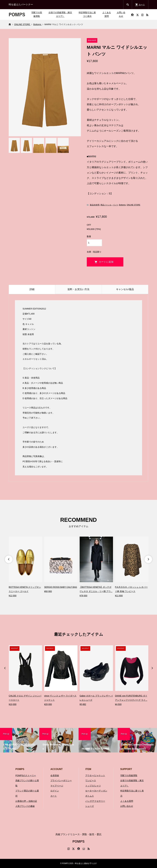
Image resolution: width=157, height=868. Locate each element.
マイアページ (57, 786)
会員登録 (55, 775)
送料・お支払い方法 (78, 289)
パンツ (115, 205)
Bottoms (122, 205)
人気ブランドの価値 (25, 806)
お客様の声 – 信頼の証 (26, 801)
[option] (25, 567)
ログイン (55, 791)
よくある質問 (107, 14)
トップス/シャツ (93, 786)
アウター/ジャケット (95, 775)
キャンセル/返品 (125, 289)
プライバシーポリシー (61, 780)
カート (54, 796)
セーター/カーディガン (96, 791)
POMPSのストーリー (26, 775)
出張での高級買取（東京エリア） (60, 14)
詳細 (32, 289)
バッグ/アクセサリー (95, 801)
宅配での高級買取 (37, 14)
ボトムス (90, 796)
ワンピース (91, 780)
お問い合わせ (121, 14)
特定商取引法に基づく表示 (87, 14)
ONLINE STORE (133, 205)
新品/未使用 (95, 205)
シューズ (90, 806)
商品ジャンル (106, 205)
